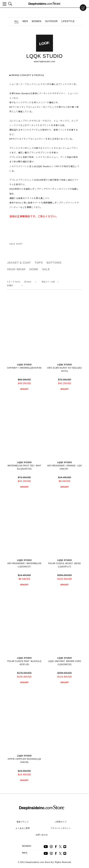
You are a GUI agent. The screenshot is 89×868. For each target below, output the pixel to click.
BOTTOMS (54, 263)
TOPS (39, 263)
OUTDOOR (51, 21)
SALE (46, 269)
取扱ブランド (23, 822)
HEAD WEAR (16, 269)
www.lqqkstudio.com (44, 61)
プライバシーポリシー (61, 828)
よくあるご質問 (23, 828)
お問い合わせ (42, 835)
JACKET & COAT (19, 263)
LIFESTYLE (68, 21)
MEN (25, 21)
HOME (34, 269)
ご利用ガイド (61, 822)
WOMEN (37, 21)
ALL (17, 21)
